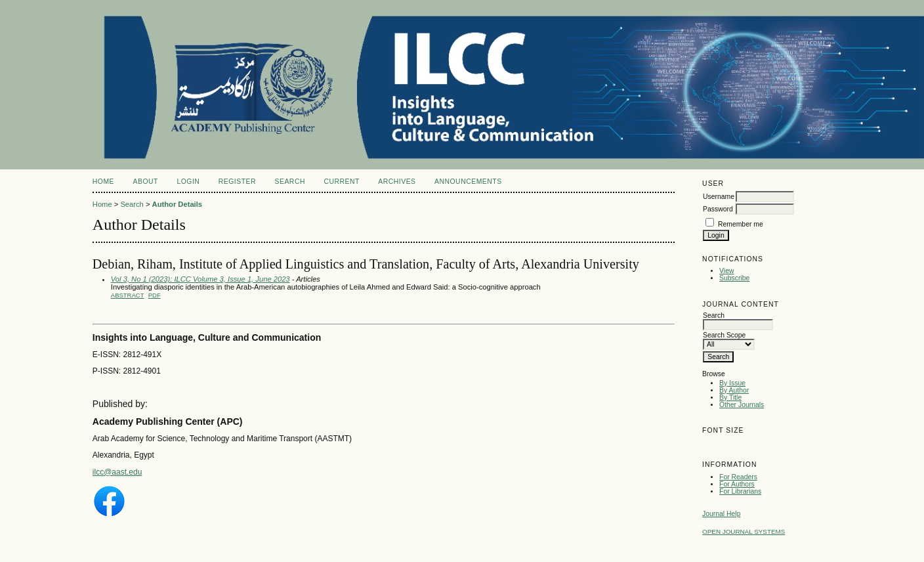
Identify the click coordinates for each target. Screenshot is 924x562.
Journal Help (721, 514)
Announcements (468, 182)
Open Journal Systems (744, 531)
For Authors (737, 484)
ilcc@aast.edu (117, 472)
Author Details (177, 204)
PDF (155, 295)
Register (237, 182)
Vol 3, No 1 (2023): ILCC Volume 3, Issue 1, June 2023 (200, 279)
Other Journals (742, 405)
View (726, 271)
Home (103, 182)
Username (719, 197)
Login (188, 182)
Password (718, 209)
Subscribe (734, 278)
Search (290, 182)
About (146, 182)
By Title (730, 398)
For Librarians (740, 491)
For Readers (738, 477)
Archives (397, 182)
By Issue (732, 383)
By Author (734, 390)
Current (341, 182)
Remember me (741, 224)
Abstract (128, 295)
